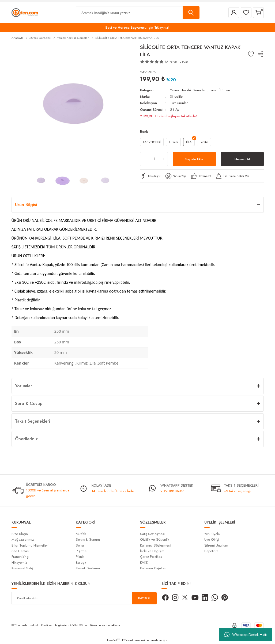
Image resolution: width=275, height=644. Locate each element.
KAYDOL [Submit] (144, 598)
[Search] (138, 13)
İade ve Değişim (152, 551)
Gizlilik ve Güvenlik (155, 539)
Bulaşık (81, 562)
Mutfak (81, 534)
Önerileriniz (26, 439)
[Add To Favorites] (251, 54)
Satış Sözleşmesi (152, 534)
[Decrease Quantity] (144, 160)
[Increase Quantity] (164, 160)
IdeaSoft (113, 640)
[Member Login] (234, 13)
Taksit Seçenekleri (33, 421)
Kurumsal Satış (22, 568)
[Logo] (25, 12)
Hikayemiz (19, 562)
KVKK (144, 562)
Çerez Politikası (151, 557)
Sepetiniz (211, 551)
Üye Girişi (212, 539)
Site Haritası (20, 551)
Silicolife (176, 96)
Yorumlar (24, 386)
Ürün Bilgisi (26, 205)
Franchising (20, 557)
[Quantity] (154, 160)
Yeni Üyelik (212, 534)
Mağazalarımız (23, 539)
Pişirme (81, 551)
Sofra (80, 545)
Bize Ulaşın (20, 534)
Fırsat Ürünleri (221, 90)
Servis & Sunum (88, 539)
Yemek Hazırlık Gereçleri (189, 90)
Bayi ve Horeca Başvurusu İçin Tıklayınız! (137, 27)
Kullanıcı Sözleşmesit (156, 545)
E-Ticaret (127, 640)
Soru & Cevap (29, 404)
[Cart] (258, 13)
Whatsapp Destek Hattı (246, 635)
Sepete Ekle (194, 160)
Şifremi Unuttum (216, 545)
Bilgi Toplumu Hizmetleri (30, 545)
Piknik (80, 557)
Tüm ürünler (179, 103)
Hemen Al (242, 160)
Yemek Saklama (88, 568)
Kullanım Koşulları (153, 568)
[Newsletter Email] (84, 598)
